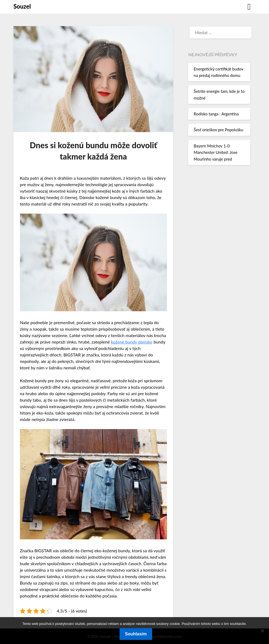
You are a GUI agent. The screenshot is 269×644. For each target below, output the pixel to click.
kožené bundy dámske (132, 342)
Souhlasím (136, 634)
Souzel (22, 6)
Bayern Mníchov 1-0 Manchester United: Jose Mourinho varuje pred (215, 152)
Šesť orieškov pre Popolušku (218, 130)
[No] (262, 631)
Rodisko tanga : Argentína (216, 114)
